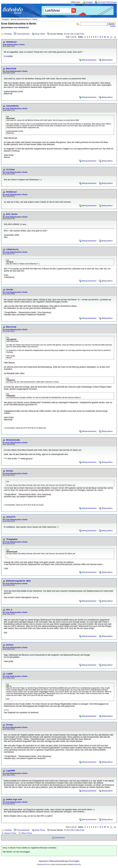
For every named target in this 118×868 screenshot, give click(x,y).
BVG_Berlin (12, 214)
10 (105, 37)
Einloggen (89, 2)
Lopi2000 (10, 771)
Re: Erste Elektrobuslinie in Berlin (15, 71)
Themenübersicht (23, 34)
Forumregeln (74, 861)
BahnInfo (78, 864)
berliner (10, 645)
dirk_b (9, 610)
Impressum (43, 861)
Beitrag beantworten (89, 60)
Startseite (5, 19)
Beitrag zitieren (107, 60)
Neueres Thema (10, 833)
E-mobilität (8, 56)
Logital (9, 674)
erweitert (113, 26)
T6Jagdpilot (12, 539)
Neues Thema (40, 34)
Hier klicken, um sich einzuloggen (16, 852)
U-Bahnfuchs (12, 249)
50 (68, 34)
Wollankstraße (13, 440)
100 (72, 34)
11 (108, 37)
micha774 (11, 517)
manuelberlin (12, 106)
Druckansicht (60, 838)
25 (65, 34)
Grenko (10, 289)
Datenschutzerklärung (58, 861)
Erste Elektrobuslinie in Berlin (14, 45)
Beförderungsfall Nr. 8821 (18, 581)
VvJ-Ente (10, 169)
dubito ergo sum (14, 799)
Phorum (47, 864)
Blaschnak (11, 68)
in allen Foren (80, 34)
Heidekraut (23, 27)
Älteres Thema (27, 833)
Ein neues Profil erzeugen (107, 2)
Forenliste (8, 34)
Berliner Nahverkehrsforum (21, 19)
